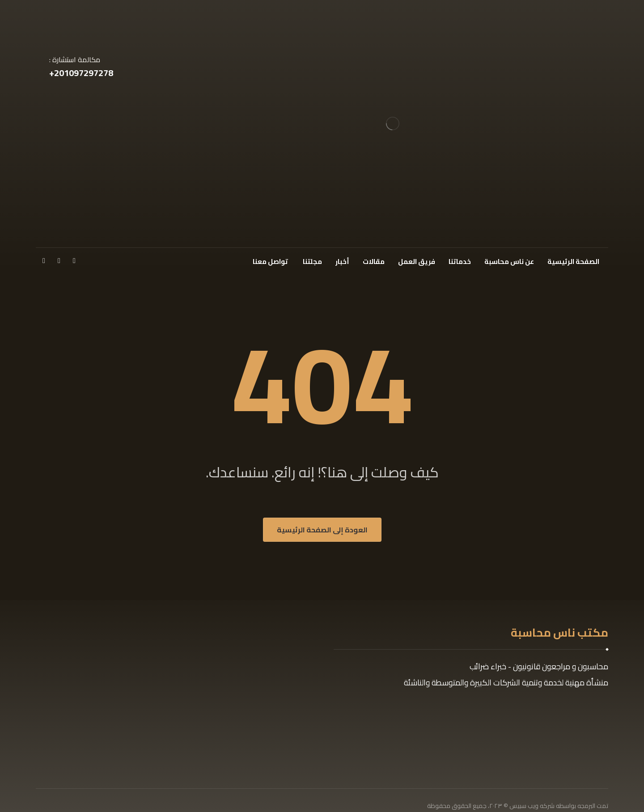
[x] (59, 260)
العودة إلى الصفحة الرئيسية (322, 530)
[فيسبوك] (74, 260)
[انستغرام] (44, 260)
